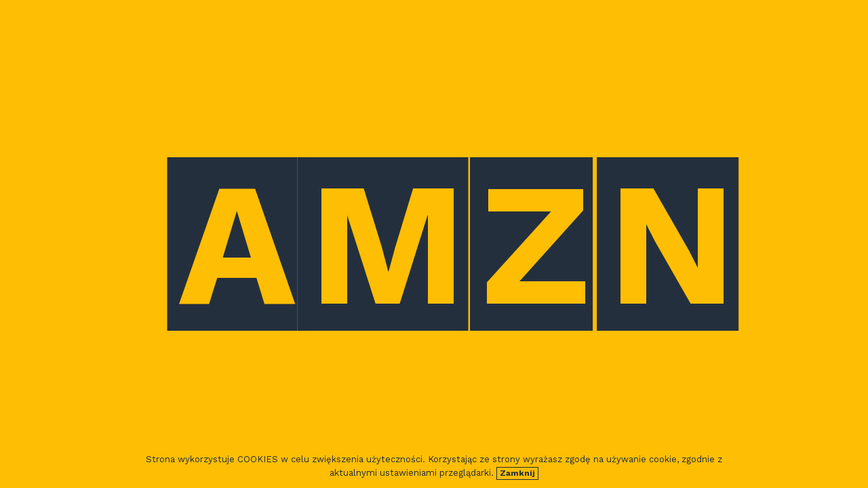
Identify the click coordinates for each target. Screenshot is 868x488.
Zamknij (517, 473)
